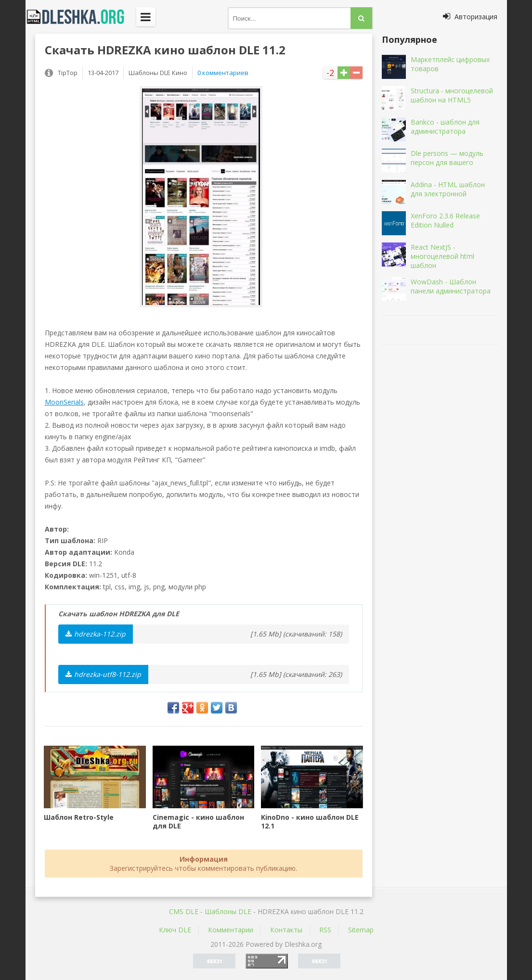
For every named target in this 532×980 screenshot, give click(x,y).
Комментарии (231, 930)
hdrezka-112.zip (96, 634)
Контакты (286, 930)
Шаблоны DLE (228, 911)
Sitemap (361, 930)
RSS (325, 930)
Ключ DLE (175, 930)
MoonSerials (64, 402)
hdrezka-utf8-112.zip (103, 674)
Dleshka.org (81, 17)
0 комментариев (223, 73)
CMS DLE (184, 911)
